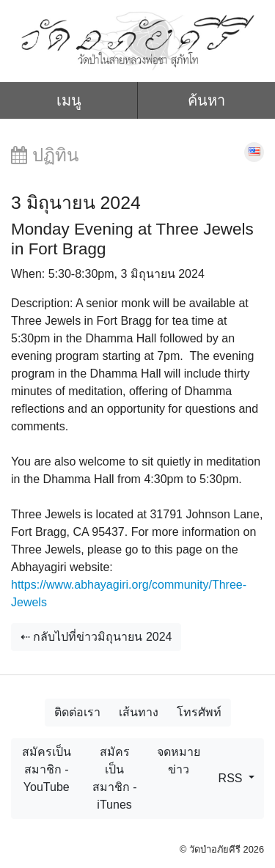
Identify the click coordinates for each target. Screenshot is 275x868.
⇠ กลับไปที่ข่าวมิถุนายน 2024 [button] (96, 637)
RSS (232, 778)
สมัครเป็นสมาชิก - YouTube (47, 769)
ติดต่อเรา (77, 712)
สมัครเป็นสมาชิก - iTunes (115, 778)
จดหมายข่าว (179, 761)
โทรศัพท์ (199, 712)
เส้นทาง (139, 712)
